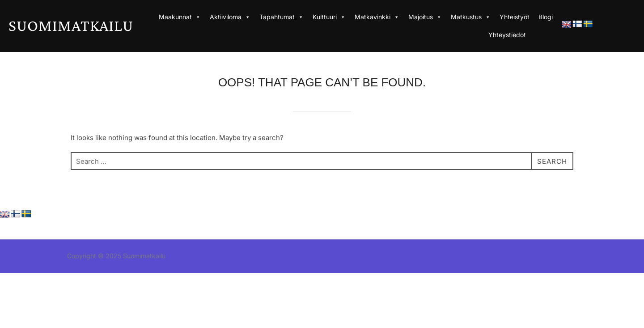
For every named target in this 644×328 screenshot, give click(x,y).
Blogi (546, 17)
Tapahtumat (282, 17)
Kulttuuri (329, 17)
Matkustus (471, 17)
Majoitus (425, 17)
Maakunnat (180, 17)
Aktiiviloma (230, 17)
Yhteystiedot (507, 35)
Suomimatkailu (71, 26)
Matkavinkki (377, 17)
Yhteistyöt (515, 17)
